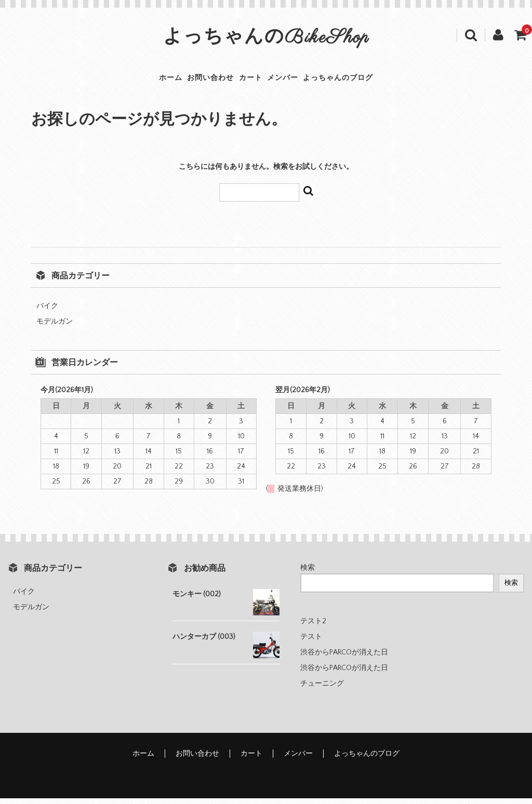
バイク (47, 312)
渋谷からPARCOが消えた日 (344, 658)
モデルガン (55, 327)
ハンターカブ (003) (204, 642)
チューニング (322, 689)
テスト (311, 642)
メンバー (300, 81)
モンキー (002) (197, 600)
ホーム (137, 81)
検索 (308, 573)
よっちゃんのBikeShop (266, 38)
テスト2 (313, 627)
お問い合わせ (194, 81)
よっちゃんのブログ (372, 81)
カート (251, 81)
